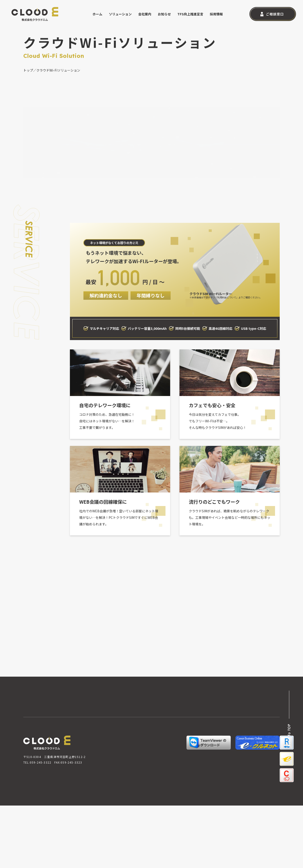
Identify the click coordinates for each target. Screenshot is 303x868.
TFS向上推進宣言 (190, 14)
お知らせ (164, 14)
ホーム (97, 14)
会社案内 (145, 14)
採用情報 (216, 14)
